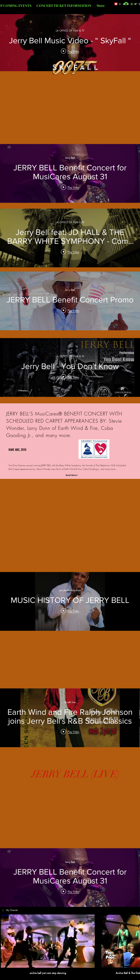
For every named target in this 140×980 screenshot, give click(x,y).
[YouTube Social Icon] (116, 4)
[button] (72, 475)
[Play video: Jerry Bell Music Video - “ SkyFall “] (70, 51)
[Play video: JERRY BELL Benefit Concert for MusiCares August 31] (70, 187)
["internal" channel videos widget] (70, 42)
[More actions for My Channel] (10, 910)
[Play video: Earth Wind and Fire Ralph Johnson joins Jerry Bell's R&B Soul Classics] (70, 732)
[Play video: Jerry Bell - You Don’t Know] (70, 377)
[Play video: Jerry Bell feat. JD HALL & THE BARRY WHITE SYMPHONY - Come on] (70, 252)
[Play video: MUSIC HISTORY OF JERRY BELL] (70, 611)
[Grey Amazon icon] (120, 4)
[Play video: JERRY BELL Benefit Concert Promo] (70, 310)
